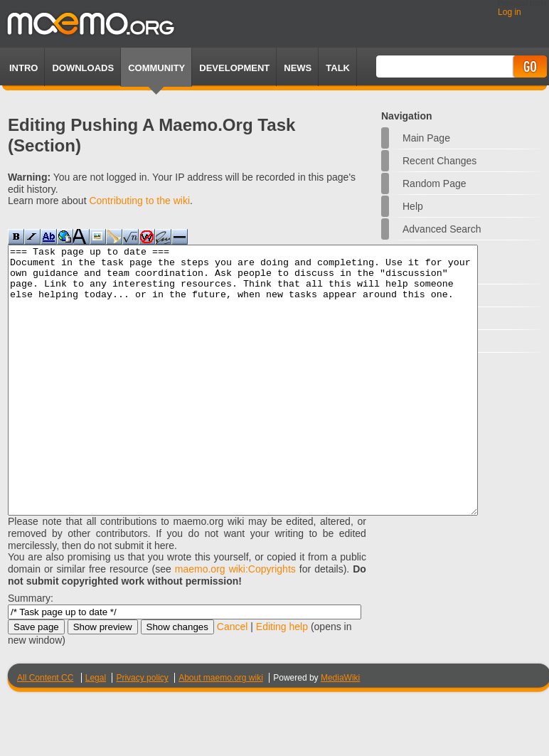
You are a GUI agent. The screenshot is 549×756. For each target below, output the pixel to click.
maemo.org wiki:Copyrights (235, 622)
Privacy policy (142, 731)
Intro (23, 68)
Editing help (282, 680)
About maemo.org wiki (221, 731)
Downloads (83, 68)
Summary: (31, 651)
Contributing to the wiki (139, 201)
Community (156, 68)
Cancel (233, 680)
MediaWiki (340, 731)
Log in (510, 12)
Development (234, 68)
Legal (96, 731)
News (298, 68)
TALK (338, 68)
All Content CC (45, 731)
